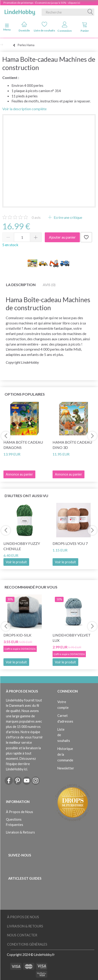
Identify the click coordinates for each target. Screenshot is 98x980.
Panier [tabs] (85, 27)
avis (36, 217)
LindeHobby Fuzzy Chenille (22, 546)
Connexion (64, 27)
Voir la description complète (24, 109)
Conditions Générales (27, 944)
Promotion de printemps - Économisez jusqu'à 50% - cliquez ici (42, 3)
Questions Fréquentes (15, 822)
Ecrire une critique (68, 217)
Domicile (24, 27)
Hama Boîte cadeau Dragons (23, 445)
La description (21, 285)
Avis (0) (49, 285)
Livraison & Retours (20, 832)
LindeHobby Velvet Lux (72, 638)
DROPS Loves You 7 (70, 543)
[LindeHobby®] (20, 11)
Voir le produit (16, 562)
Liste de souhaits (45, 27)
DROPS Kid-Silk (17, 635)
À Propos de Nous (20, 812)
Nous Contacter (22, 935)
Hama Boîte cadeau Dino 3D (72, 445)
